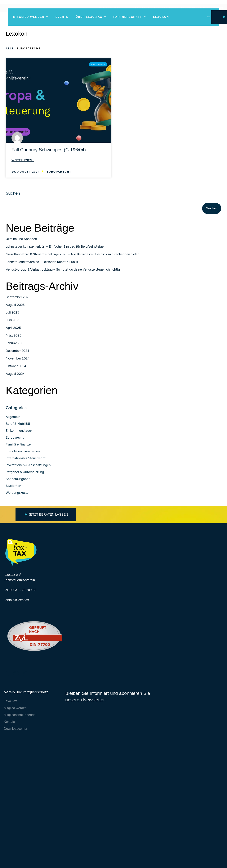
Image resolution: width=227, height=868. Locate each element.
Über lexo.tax (91, 17)
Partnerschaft (129, 17)
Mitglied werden (31, 17)
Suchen (13, 194)
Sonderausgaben (18, 480)
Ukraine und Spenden (21, 239)
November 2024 (18, 359)
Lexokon (161, 17)
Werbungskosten (18, 493)
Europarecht (15, 438)
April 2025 (13, 328)
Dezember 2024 (18, 351)
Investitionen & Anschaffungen (28, 466)
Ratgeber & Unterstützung (25, 473)
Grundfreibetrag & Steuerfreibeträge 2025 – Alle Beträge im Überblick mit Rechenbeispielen (73, 255)
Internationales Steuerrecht (26, 459)
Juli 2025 (12, 313)
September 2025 (18, 298)
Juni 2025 (13, 321)
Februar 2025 (16, 344)
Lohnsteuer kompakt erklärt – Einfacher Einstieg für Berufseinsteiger (55, 247)
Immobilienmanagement (23, 452)
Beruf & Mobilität (18, 424)
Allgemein (13, 418)
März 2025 (13, 336)
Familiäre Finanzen (19, 445)
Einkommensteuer (19, 431)
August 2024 (15, 374)
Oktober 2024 (16, 367)
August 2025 (15, 305)
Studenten (13, 486)
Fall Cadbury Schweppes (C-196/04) (49, 150)
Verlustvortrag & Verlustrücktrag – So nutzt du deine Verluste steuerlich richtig (63, 270)
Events (62, 17)
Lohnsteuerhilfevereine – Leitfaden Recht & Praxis (42, 262)
